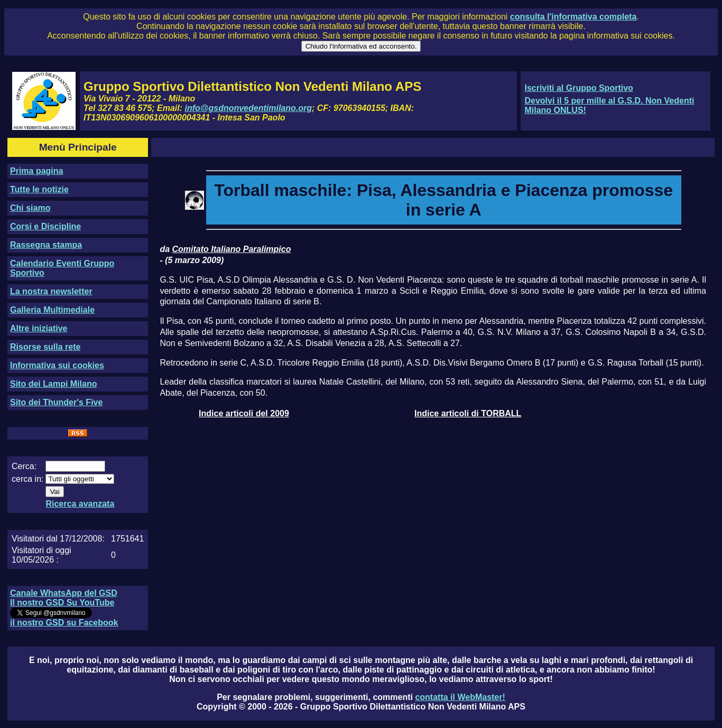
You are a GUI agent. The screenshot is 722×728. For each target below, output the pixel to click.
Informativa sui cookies (57, 365)
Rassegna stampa (46, 245)
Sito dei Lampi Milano (53, 384)
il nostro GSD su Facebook (64, 623)
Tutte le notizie (39, 189)
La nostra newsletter (51, 291)
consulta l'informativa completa (573, 17)
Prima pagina (36, 171)
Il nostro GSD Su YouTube (62, 603)
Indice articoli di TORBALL (468, 413)
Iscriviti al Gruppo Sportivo (578, 88)
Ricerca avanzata (80, 504)
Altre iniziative (39, 328)
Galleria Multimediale (52, 310)
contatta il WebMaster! (460, 697)
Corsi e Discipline (45, 226)
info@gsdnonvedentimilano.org (248, 108)
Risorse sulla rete (45, 347)
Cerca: (24, 466)
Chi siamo (30, 208)
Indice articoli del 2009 (244, 413)
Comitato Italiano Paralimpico (232, 249)
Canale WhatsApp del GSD (64, 593)
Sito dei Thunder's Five (56, 402)
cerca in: (27, 479)
